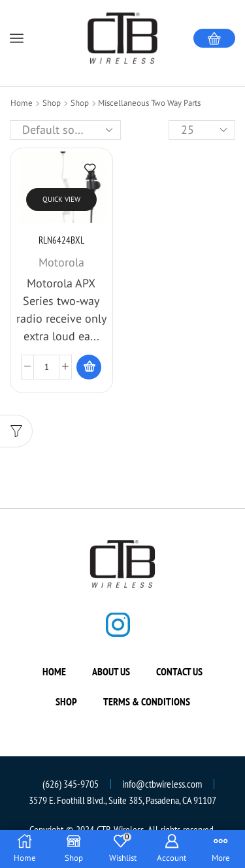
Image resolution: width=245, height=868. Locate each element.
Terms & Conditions (147, 701)
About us (111, 671)
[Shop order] (65, 130)
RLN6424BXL (61, 240)
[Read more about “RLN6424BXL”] (89, 367)
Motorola (61, 262)
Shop (52, 103)
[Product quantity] (46, 367)
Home (22, 103)
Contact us (179, 671)
